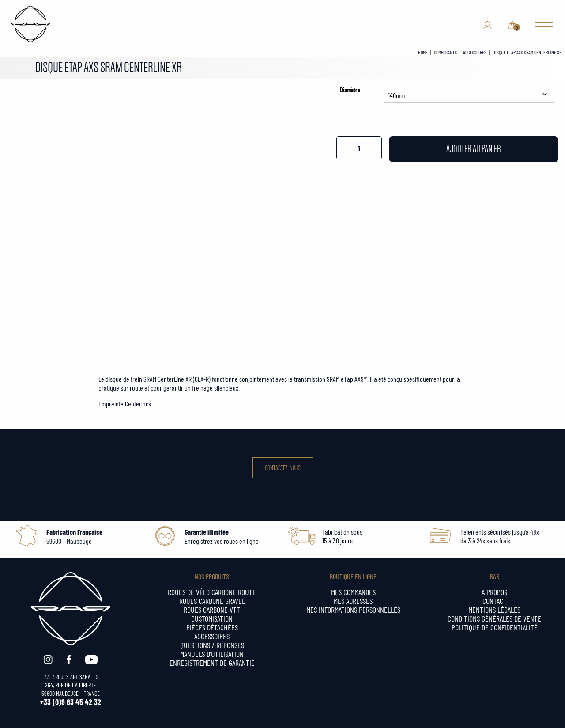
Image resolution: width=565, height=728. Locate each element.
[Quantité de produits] (359, 148)
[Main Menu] (544, 25)
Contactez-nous (283, 468)
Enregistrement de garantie (212, 662)
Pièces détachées (212, 627)
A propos (494, 592)
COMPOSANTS (445, 52)
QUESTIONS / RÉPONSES (212, 645)
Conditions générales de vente (494, 618)
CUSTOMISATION (212, 618)
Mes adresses (353, 601)
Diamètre (350, 90)
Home (423, 52)
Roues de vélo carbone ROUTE (212, 592)
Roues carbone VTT (212, 609)
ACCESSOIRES (475, 52)
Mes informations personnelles (353, 609)
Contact (495, 601)
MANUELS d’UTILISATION (212, 654)
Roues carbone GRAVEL (212, 601)
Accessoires (212, 636)
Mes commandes (353, 592)
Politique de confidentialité (495, 627)
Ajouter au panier (474, 149)
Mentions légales (494, 609)
